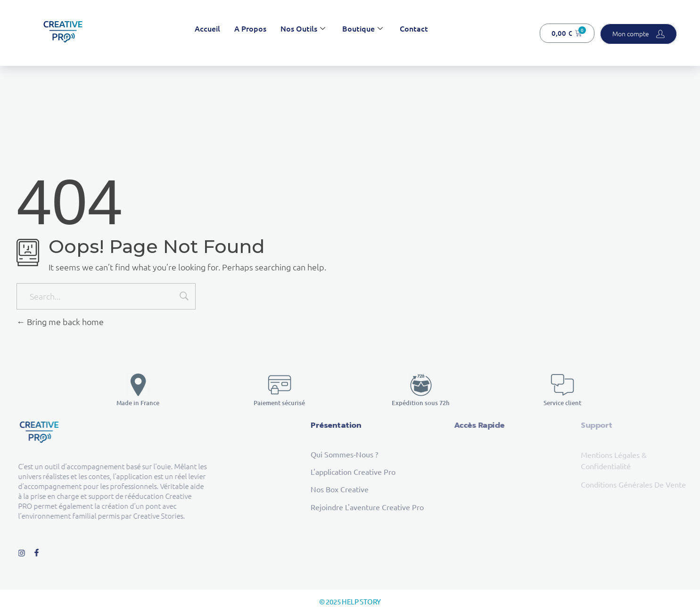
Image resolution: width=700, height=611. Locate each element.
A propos (250, 28)
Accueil (207, 28)
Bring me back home (60, 322)
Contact (414, 28)
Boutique (362, 28)
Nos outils (303, 28)
